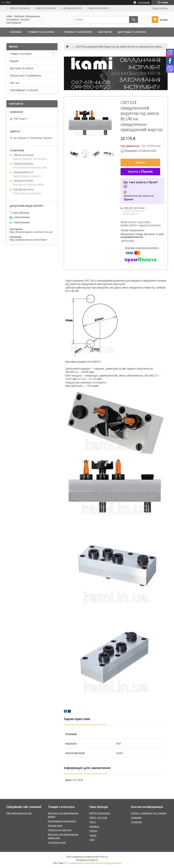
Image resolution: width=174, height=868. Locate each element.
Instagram (136, 818)
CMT (92, 840)
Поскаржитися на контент (80, 863)
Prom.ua (104, 857)
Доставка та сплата (21, 68)
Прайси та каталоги (78, 32)
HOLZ (93, 822)
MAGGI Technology (100, 813)
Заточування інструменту (62, 821)
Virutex (93, 835)
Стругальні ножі (57, 842)
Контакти (105, 32)
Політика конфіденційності (108, 863)
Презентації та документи (25, 76)
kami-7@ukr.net (21, 212)
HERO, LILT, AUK (98, 818)
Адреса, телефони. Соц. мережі (149, 813)
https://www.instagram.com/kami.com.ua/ (31, 232)
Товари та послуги (41, 32)
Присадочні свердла (60, 830)
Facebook (136, 822)
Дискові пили (55, 826)
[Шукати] (134, 20)
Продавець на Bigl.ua (87, 860)
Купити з (140, 172)
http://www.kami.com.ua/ (19, 813)
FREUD (93, 831)
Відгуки (14, 61)
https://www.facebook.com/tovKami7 (29, 240)
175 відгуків (144, 2)
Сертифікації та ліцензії (24, 90)
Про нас (15, 83)
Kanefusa (94, 826)
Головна (16, 32)
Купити (140, 162)
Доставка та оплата (132, 32)
